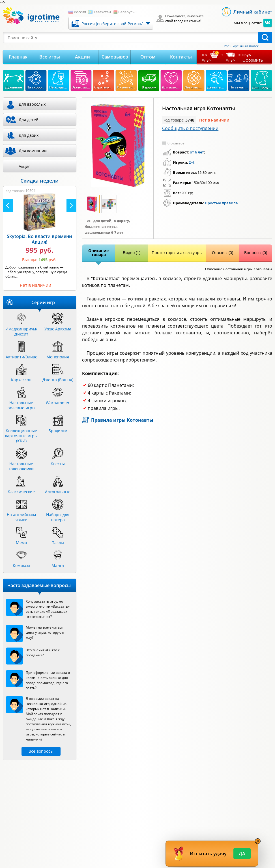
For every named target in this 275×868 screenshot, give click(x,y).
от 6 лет (197, 152)
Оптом (148, 57)
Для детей (102, 221)
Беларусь (126, 12)
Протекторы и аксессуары (177, 253)
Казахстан (102, 12)
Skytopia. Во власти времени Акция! (39, 239)
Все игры (50, 57)
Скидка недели (39, 181)
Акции (82, 57)
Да (242, 854)
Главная (18, 57)
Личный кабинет (253, 12)
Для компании (33, 151)
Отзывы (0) (223, 253)
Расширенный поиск (241, 46)
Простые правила (221, 203)
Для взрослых (32, 104)
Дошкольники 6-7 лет (104, 233)
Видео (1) (132, 253)
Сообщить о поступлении (190, 128)
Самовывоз (115, 57)
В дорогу (121, 221)
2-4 (191, 162)
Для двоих (29, 135)
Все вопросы (41, 751)
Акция (25, 166)
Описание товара (98, 253)
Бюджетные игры (101, 227)
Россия (80, 12)
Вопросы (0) (256, 253)
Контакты (181, 57)
